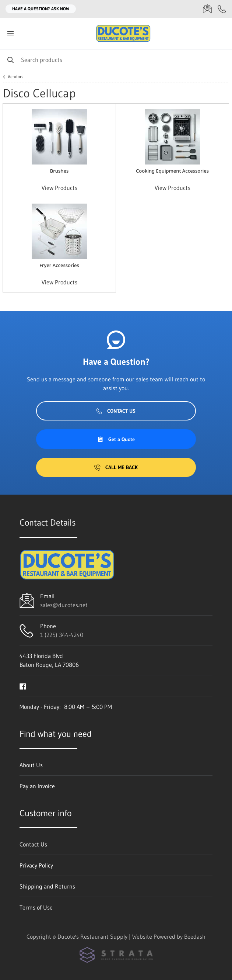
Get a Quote (116, 439)
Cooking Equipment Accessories (172, 171)
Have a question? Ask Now (41, 9)
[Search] (116, 60)
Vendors (15, 77)
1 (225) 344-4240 (62, 635)
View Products (59, 188)
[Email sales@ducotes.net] (207, 9)
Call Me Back (116, 467)
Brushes (59, 171)
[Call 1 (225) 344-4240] (222, 9)
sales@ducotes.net (64, 605)
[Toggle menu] (10, 33)
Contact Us (116, 411)
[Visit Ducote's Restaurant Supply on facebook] (23, 686)
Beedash (195, 936)
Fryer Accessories (59, 265)
